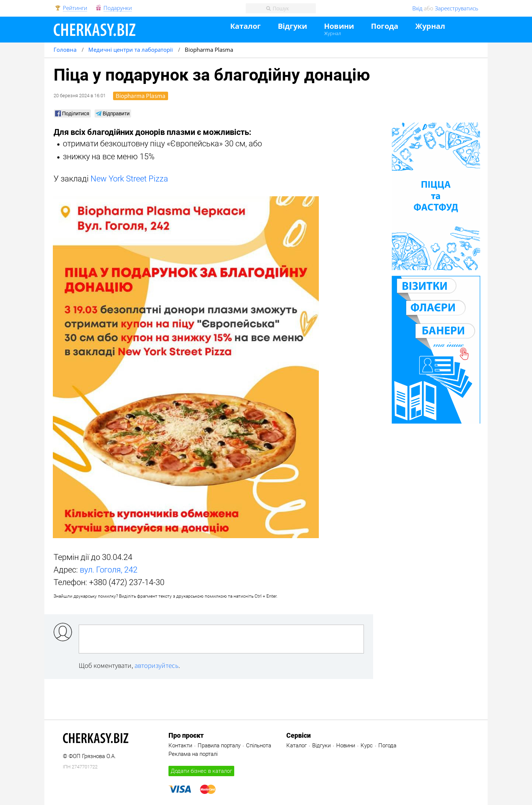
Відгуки (292, 26)
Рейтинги (75, 8)
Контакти (180, 745)
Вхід (417, 8)
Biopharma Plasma (141, 96)
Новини (339, 26)
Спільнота (259, 745)
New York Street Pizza (129, 179)
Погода (385, 26)
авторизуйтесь (156, 665)
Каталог (245, 26)
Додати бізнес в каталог (201, 771)
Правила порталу (219, 745)
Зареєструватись (457, 8)
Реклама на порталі (193, 754)
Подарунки (118, 8)
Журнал (332, 33)
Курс (367, 745)
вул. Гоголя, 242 (109, 570)
